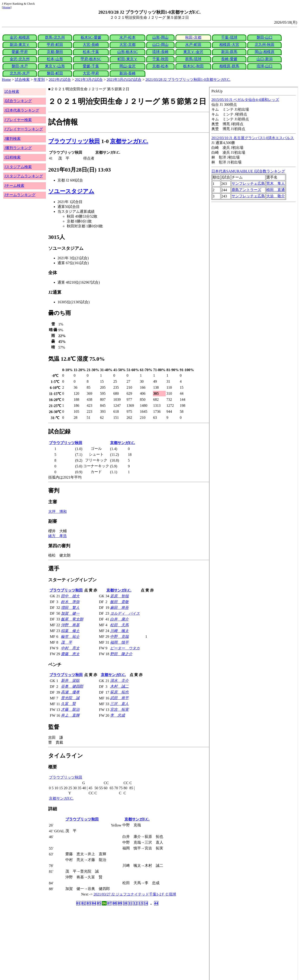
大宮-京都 (127, 45)
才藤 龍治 (70, 709)
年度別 (39, 80)
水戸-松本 (127, 37)
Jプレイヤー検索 (18, 120)
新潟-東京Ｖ (20, 45)
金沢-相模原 (20, 37)
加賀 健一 (70, 613)
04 (94, 903)
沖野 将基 (70, 625)
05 (99, 903)
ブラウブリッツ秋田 (74, 141)
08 (115, 903)
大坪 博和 (57, 512)
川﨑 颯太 (119, 631)
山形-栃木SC (128, 52)
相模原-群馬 (229, 66)
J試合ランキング (18, 101)
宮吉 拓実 (119, 709)
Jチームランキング (20, 195)
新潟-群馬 (229, 52)
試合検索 (22, 80)
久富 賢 (68, 704)
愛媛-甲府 (20, 52)
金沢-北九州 (20, 59)
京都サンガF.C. (129, 141)
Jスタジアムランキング (24, 176)
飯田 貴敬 (119, 602)
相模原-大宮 (229, 45)
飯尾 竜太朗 (72, 619)
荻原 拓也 (119, 692)
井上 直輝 (70, 715)
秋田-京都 (193, 37)
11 (130, 903)
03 (89, 903)
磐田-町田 (55, 73)
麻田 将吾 (119, 608)
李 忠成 (118, 715)
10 (125, 903)
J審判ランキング (18, 148)
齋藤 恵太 (70, 654)
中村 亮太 (70, 648)
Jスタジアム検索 (18, 167)
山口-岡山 (160, 45)
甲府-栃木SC (91, 59)
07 (109, 903)
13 (141, 903)
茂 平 (67, 642)
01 (78, 903)
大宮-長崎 (91, 45)
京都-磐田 (55, 52)
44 (156, 903)
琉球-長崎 (160, 52)
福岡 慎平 (119, 642)
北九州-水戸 (20, 73)
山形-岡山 (160, 37)
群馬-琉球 (193, 59)
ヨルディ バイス (125, 613)
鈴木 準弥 (70, 602)
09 (120, 903)
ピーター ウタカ (125, 648)
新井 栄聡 (70, 681)
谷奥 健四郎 (72, 686)
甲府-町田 (55, 45)
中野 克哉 (119, 637)
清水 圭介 (119, 681)
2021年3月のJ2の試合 (124, 80)
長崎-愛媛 (229, 59)
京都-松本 (160, 66)
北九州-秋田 (265, 45)
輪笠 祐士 (70, 637)
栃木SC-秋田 (193, 66)
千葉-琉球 (229, 37)
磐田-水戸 (20, 66)
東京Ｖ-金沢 (193, 52)
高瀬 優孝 (70, 692)
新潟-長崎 (127, 73)
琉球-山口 (265, 66)
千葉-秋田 (160, 59)
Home (7, 7)
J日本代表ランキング (22, 110)
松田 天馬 (119, 625)
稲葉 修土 (70, 631)
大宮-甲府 (91, 73)
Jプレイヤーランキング (24, 129)
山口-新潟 (265, 59)
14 (146, 903)
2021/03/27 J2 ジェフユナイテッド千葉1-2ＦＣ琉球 (135, 894)
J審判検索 (13, 139)
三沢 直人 (119, 704)
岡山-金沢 (127, 66)
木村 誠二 (119, 686)
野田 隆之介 (121, 654)
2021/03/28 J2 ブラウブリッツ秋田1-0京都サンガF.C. (188, 80)
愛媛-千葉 (91, 66)
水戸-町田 (193, 45)
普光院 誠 (70, 698)
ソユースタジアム (71, 191)
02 (84, 903)
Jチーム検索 (14, 186)
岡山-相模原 (265, 52)
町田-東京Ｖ (127, 59)
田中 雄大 (70, 596)
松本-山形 (55, 59)
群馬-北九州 (55, 37)
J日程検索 (13, 157)
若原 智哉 (119, 596)
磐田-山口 (265, 37)
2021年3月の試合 (89, 80)
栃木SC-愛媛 (91, 37)
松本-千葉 (91, 52)
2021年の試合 (60, 80)
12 (135, 903)
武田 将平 (119, 698)
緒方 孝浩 (57, 536)
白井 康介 (119, 619)
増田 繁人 (70, 608)
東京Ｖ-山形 (55, 66)
